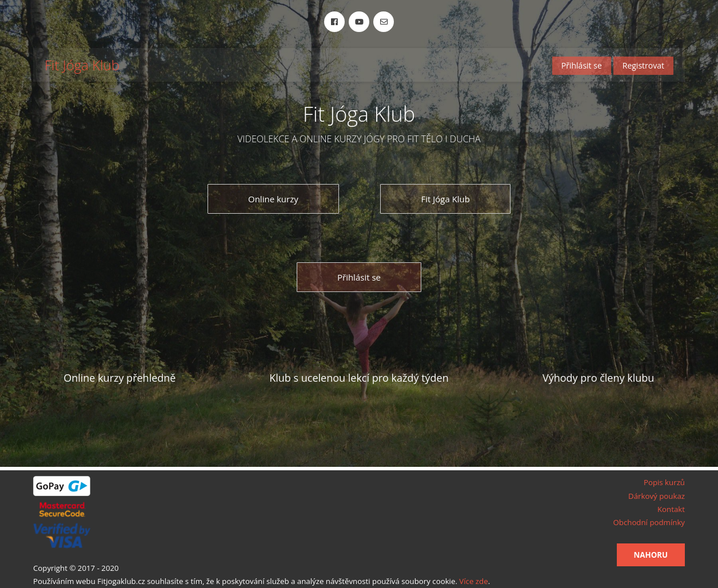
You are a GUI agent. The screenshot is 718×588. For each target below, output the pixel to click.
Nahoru (651, 555)
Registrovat (643, 65)
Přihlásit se (582, 65)
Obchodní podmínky (649, 522)
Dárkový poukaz (657, 496)
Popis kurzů (664, 482)
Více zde (473, 581)
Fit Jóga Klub (82, 65)
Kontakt (671, 509)
